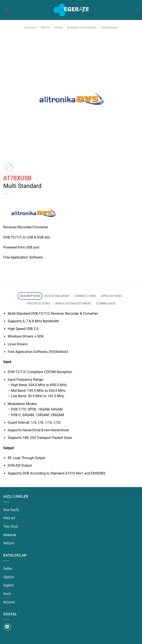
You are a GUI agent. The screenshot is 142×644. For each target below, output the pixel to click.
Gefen (8, 569)
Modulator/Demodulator (82, 27)
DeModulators (109, 27)
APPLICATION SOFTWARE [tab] (73, 303)
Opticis (9, 577)
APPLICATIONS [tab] (112, 296)
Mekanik (10, 535)
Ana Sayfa (30, 27)
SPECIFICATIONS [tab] (38, 303)
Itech (7, 594)
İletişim (9, 543)
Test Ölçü (10, 526)
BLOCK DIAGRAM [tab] (57, 296)
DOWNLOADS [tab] (106, 303)
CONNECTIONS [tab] (85, 296)
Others (59, 27)
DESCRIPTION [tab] (30, 296)
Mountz (9, 602)
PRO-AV (45, 27)
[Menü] (6, 10)
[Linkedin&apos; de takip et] (7, 627)
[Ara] (137, 10)
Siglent (9, 585)
